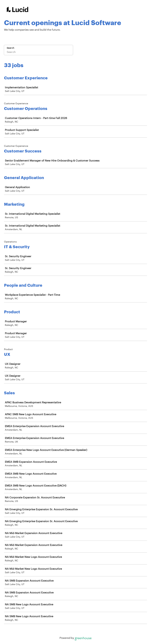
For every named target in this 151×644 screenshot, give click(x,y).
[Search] (38, 52)
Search (10, 48)
